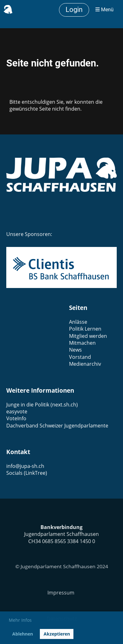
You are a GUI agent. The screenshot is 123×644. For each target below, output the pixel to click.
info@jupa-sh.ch (25, 466)
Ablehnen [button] (23, 634)
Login (74, 10)
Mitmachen (82, 343)
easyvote (17, 411)
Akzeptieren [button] (57, 634)
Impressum (61, 593)
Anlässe (78, 322)
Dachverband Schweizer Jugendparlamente (57, 426)
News (75, 350)
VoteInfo (16, 418)
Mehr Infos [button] (20, 620)
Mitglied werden (88, 336)
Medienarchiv (85, 364)
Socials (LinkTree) (27, 473)
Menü (104, 10)
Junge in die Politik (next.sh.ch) (42, 405)
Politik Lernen (85, 329)
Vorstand (80, 357)
